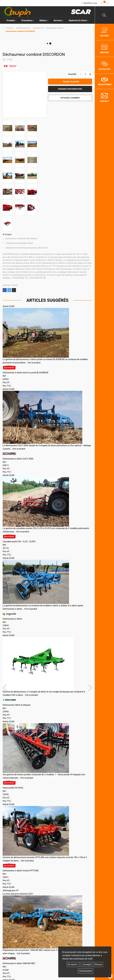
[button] (20, 31)
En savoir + (73, 964)
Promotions (28, 20)
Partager (5, 290)
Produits (11, 20)
